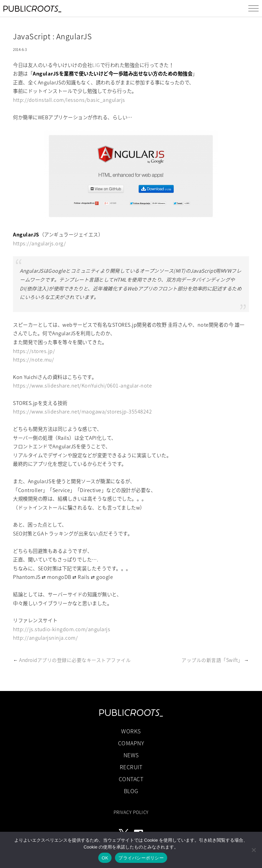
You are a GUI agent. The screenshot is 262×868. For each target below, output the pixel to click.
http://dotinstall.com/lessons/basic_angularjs (69, 100)
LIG (96, 65)
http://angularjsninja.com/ (45, 638)
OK (105, 858)
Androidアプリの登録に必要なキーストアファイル (75, 660)
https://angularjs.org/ (39, 243)
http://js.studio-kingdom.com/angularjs (62, 629)
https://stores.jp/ (34, 351)
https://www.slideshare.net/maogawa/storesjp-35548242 (82, 411)
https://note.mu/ (33, 360)
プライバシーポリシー (141, 858)
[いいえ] (253, 850)
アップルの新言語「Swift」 (212, 660)
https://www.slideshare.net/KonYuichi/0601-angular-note (82, 385)
